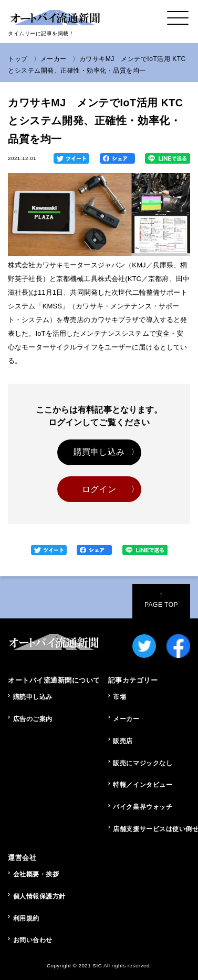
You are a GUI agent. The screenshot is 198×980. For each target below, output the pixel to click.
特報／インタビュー (143, 785)
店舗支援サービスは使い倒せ (152, 829)
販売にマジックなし (143, 763)
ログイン (99, 489)
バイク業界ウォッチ (143, 807)
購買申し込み (99, 452)
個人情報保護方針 (39, 896)
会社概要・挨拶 (36, 874)
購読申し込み (33, 697)
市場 (119, 697)
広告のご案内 (33, 719)
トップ (18, 59)
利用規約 (26, 918)
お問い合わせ (33, 940)
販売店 (123, 741)
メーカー (54, 59)
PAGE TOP (161, 599)
